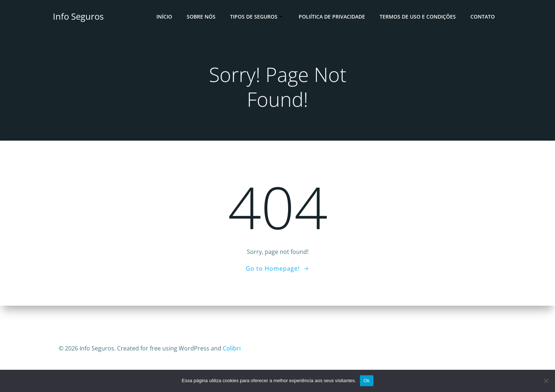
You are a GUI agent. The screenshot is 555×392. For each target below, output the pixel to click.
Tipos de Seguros (257, 17)
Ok (367, 381)
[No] (546, 381)
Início (164, 17)
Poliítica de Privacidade (332, 17)
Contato (483, 17)
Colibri (232, 348)
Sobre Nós (201, 17)
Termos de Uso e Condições (418, 17)
